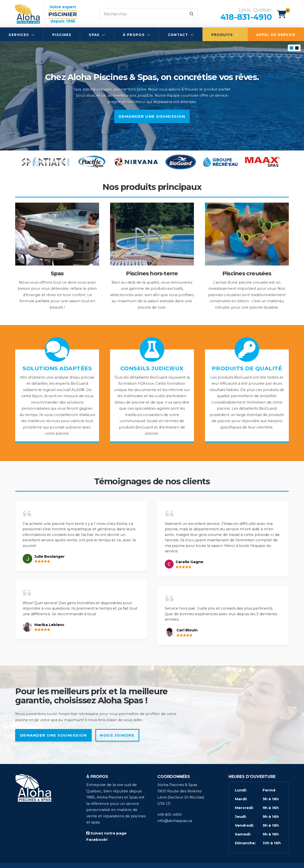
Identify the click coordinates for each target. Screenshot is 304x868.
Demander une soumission (152, 116)
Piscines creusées (247, 273)
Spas (57, 273)
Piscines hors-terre (152, 273)
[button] (284, 14)
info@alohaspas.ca (175, 821)
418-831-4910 (170, 815)
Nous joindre (117, 735)
